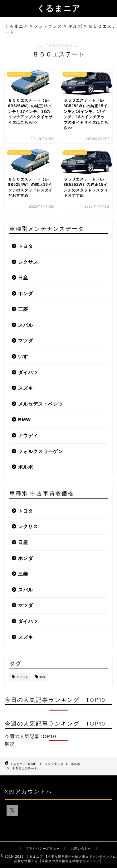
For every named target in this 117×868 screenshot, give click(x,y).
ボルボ (26, 467)
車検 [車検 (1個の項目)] (42, 677)
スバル (26, 325)
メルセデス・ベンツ (41, 404)
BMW (24, 420)
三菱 (23, 309)
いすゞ (26, 357)
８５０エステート (25, 768)
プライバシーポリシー (43, 849)
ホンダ (26, 294)
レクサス (28, 262)
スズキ (26, 388)
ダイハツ (28, 372)
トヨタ (26, 246)
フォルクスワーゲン (41, 451)
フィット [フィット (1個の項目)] (22, 677)
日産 (23, 278)
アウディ (28, 435)
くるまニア (59, 8)
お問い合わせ (81, 849)
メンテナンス (54, 764)
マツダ (26, 341)
